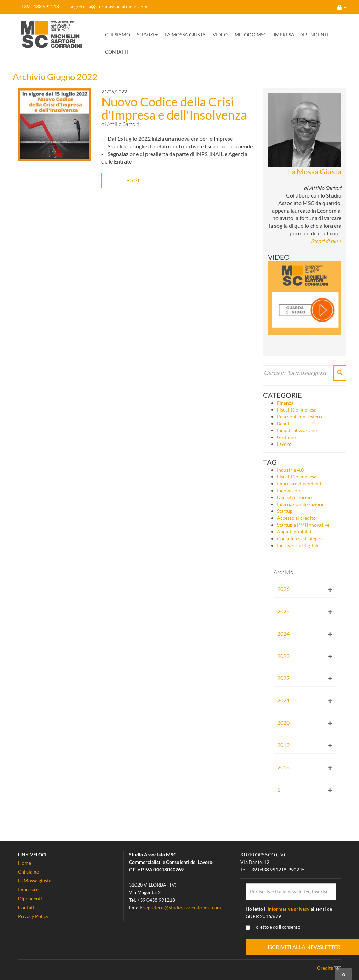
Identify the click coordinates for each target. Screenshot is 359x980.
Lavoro (284, 444)
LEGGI (123, 180)
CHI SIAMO (117, 35)
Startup (285, 511)
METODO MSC (251, 35)
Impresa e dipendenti (299, 483)
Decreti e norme (294, 497)
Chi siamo (29, 872)
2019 (283, 745)
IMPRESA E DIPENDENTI (301, 35)
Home (24, 863)
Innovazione (290, 490)
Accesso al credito (296, 518)
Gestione (286, 437)
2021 (283, 700)
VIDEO (220, 35)
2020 (283, 723)
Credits (329, 968)
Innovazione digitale (298, 545)
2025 (283, 611)
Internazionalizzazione (301, 504)
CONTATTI (117, 52)
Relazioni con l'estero (299, 416)
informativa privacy (289, 909)
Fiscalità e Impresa (297, 410)
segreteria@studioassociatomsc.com (109, 6)
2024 (283, 634)
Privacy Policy (33, 916)
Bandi (283, 423)
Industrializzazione (297, 430)
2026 (283, 589)
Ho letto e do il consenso (273, 927)
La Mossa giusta (35, 881)
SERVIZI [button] (147, 35)
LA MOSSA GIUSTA (185, 35)
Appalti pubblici (294, 532)
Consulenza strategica (300, 538)
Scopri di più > (326, 241)
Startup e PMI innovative (303, 525)
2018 (283, 767)
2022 (283, 678)
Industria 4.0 (290, 470)
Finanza (285, 403)
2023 (283, 656)
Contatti (27, 907)
